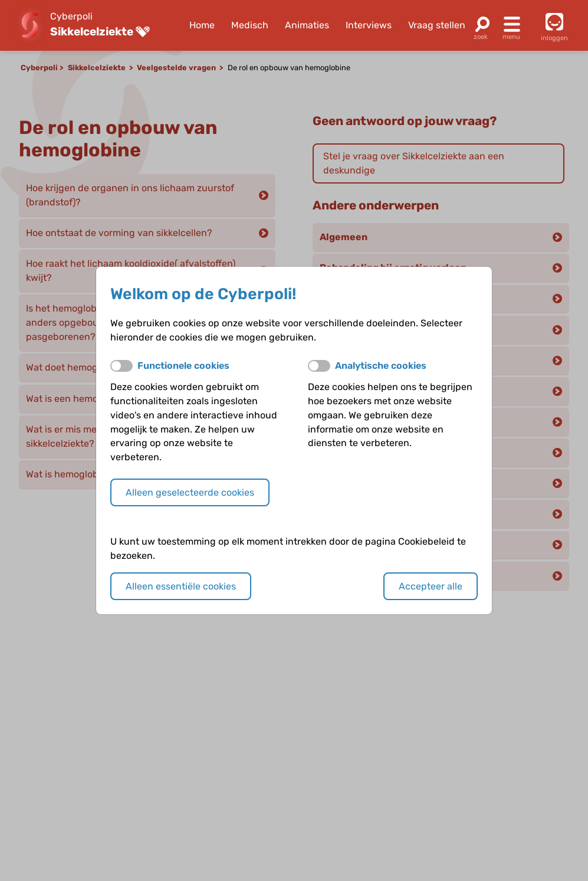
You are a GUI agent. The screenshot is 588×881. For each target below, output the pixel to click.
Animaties (307, 25)
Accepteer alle (431, 586)
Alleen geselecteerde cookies (190, 492)
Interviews (369, 25)
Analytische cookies (381, 366)
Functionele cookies (183, 366)
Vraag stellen (437, 25)
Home (202, 25)
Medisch (250, 25)
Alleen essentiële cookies (181, 586)
